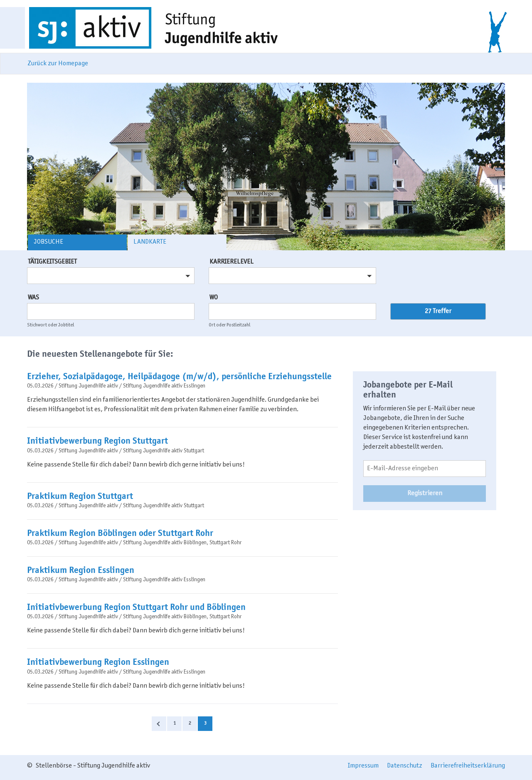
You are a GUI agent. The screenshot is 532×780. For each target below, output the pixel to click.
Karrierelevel (232, 262)
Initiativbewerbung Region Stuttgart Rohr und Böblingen (136, 607)
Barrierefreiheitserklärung (468, 766)
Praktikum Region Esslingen (81, 570)
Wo (214, 298)
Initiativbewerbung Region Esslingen (98, 662)
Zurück (159, 724)
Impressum (363, 766)
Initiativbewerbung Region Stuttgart (97, 441)
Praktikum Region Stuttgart (80, 496)
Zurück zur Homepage (58, 64)
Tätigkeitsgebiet (52, 262)
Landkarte (150, 242)
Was (33, 298)
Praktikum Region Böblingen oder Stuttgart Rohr (120, 533)
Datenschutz (405, 766)
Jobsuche (48, 242)
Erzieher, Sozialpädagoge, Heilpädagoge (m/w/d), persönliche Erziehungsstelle (179, 376)
